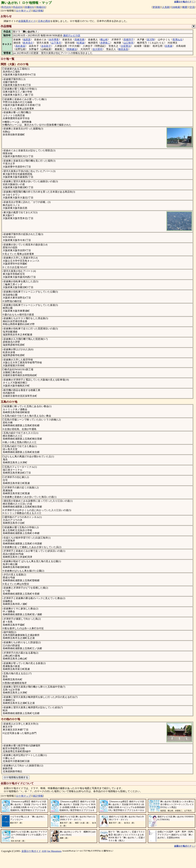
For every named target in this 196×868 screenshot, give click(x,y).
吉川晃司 (98, 49)
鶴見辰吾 (123, 49)
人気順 (166, 7)
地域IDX (41, 7)
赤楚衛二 (105, 43)
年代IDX (6, 7)
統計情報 (38, 11)
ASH (44, 851)
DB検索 (176, 7)
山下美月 (56, 43)
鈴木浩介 (28, 43)
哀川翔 (151, 40)
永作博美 (54, 40)
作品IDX (18, 7)
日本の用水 (44, 21)
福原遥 (27, 40)
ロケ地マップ (23, 11)
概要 (185, 7)
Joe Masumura (54, 851)
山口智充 (128, 43)
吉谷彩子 (46, 46)
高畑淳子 (128, 40)
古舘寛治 (126, 46)
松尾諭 (81, 43)
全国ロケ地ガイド (31, 851)
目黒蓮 (169, 46)
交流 (192, 7)
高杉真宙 (20, 46)
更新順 (156, 7)
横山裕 (104, 40)
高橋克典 (79, 40)
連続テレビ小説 (72, 35)
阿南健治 (72, 49)
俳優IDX (29, 7)
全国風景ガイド (27, 21)
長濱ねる (177, 40)
